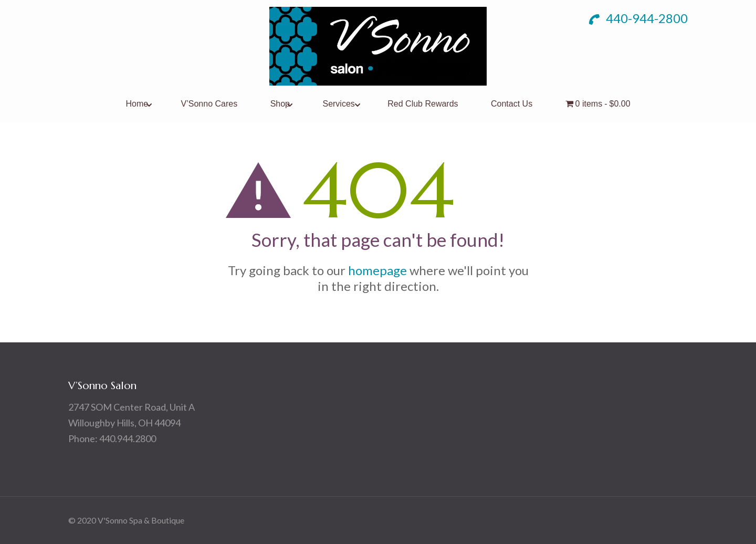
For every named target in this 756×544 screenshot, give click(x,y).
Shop (280, 104)
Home (137, 104)
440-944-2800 (638, 18)
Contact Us (512, 104)
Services (338, 104)
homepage (377, 270)
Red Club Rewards (423, 104)
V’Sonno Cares (209, 104)
